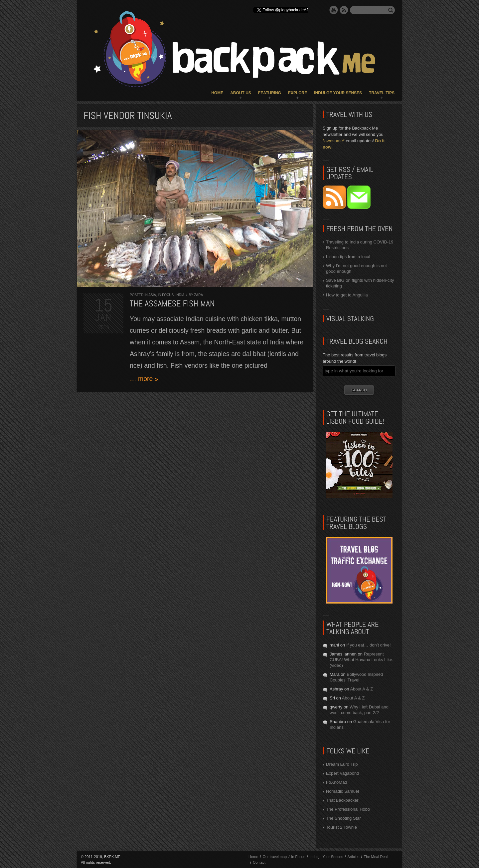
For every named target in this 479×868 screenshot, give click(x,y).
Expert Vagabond (343, 773)
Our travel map (275, 857)
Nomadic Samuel (342, 791)
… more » (144, 379)
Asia (152, 295)
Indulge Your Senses (338, 93)
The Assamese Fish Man (172, 304)
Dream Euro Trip (342, 764)
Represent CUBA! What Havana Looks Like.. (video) (362, 660)
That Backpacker (342, 800)
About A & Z (361, 689)
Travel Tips (382, 93)
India (180, 295)
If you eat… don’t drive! (369, 645)
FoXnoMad (337, 782)
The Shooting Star (343, 818)
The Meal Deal (376, 857)
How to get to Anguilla (347, 295)
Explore (298, 93)
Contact (259, 862)
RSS (344, 10)
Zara (198, 295)
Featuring (270, 93)
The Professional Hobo (348, 809)
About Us (241, 93)
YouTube (334, 10)
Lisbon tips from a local (348, 257)
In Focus (166, 295)
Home (217, 93)
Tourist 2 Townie (341, 827)
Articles (353, 857)
